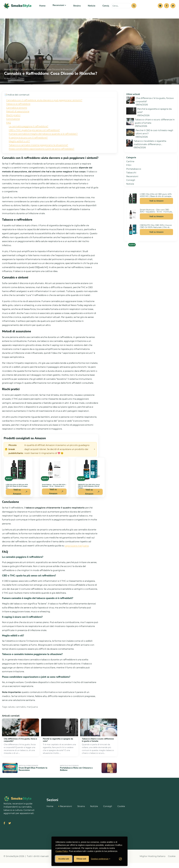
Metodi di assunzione (18, 118)
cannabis (21, 713)
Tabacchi (131, 179)
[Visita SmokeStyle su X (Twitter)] (10, 829)
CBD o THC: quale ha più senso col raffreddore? (34, 136)
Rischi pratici (13, 121)
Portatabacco (134, 175)
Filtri (129, 171)
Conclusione (13, 125)
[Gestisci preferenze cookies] (101, 859)
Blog (15, 76)
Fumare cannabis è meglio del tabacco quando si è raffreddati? (43, 140)
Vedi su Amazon (156, 207)
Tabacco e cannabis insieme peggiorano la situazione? (38, 151)
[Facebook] (167, 9)
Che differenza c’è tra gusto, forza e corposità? (20, 746)
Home (42, 9)
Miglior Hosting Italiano (153, 861)
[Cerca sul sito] (121, 9)
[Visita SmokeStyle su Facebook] (4, 829)
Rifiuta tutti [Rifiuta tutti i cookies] (81, 859)
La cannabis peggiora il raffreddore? (29, 133)
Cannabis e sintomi (17, 114)
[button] (160, 9)
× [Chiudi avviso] (94, 456)
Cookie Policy (62, 851)
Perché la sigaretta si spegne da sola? (58, 746)
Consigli (104, 9)
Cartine (130, 168)
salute (11, 713)
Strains (75, 9)
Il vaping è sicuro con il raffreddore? (28, 144)
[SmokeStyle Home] (18, 9)
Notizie (89, 9)
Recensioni (132, 183)
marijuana (32, 713)
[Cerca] (134, 9)
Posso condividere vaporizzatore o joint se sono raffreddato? (42, 155)
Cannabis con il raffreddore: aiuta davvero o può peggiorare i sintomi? (44, 107)
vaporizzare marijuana (77, 552)
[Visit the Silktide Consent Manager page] (120, 859)
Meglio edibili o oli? (19, 148)
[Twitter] (173, 9)
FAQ (8, 129)
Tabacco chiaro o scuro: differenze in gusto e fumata (98, 746)
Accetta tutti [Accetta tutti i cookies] (64, 859)
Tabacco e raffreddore (18, 110)
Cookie (121, 811)
